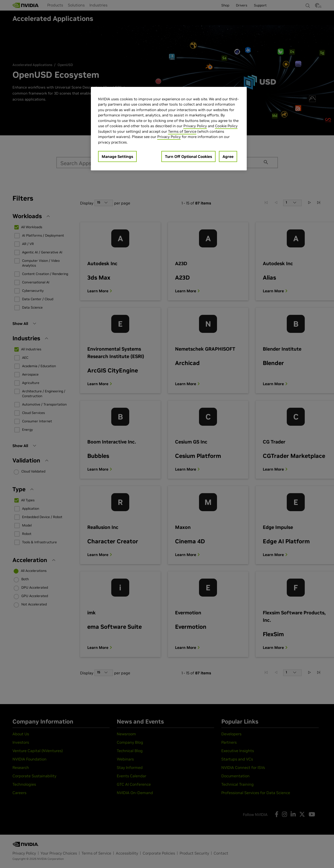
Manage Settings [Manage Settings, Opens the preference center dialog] (117, 156)
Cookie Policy (226, 126)
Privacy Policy (195, 126)
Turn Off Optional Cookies (188, 156)
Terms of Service (182, 131)
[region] (169, 129)
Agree (228, 156)
